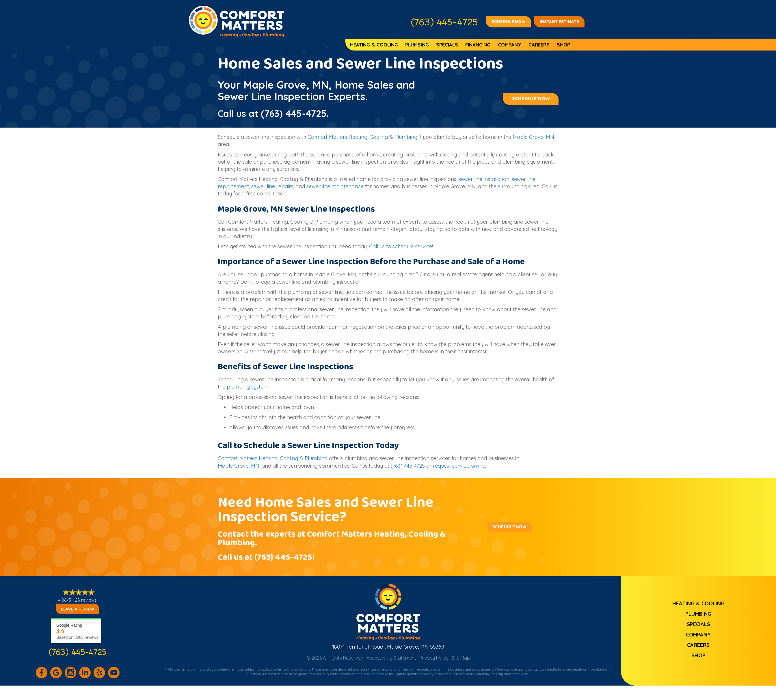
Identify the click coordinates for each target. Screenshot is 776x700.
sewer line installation (484, 179)
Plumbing (417, 45)
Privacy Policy (434, 658)
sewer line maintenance (335, 186)
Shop (563, 45)
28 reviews (86, 600)
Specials (447, 45)
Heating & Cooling (374, 45)
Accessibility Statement (391, 658)
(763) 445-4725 (294, 113)
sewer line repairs (272, 186)
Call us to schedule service (401, 246)
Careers (539, 45)
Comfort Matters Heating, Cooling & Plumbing (362, 137)
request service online (459, 466)
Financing (478, 45)
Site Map (461, 658)
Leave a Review (78, 609)
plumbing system (247, 387)
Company (510, 45)
